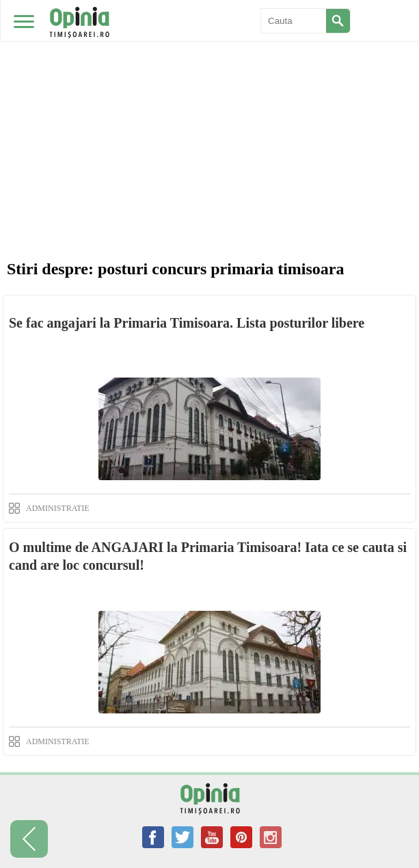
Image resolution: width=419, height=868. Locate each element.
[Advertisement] (209, 103)
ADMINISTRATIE (58, 508)
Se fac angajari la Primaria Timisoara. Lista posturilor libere (187, 323)
